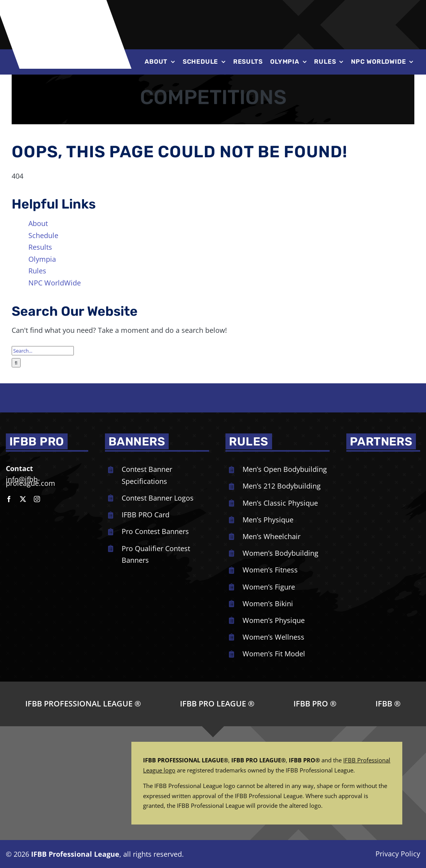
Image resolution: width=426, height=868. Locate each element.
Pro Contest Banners (155, 531)
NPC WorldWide (55, 283)
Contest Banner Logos (158, 498)
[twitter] (23, 499)
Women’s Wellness (273, 637)
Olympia (42, 259)
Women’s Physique (274, 620)
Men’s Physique (268, 520)
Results (40, 247)
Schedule (43, 235)
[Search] (16, 363)
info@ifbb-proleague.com (31, 481)
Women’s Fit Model (274, 654)
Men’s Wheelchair (271, 536)
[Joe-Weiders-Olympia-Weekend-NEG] (292, 16)
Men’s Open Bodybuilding (285, 469)
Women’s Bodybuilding (280, 553)
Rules (37, 271)
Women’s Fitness (270, 570)
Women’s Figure (269, 587)
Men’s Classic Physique (280, 503)
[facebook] (9, 499)
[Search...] (43, 351)
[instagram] (37, 499)
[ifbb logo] (67, 7)
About (38, 223)
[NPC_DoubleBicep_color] (379, 463)
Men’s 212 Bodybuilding (282, 486)
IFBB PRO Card (146, 515)
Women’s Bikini (268, 604)
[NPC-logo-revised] (198, 15)
